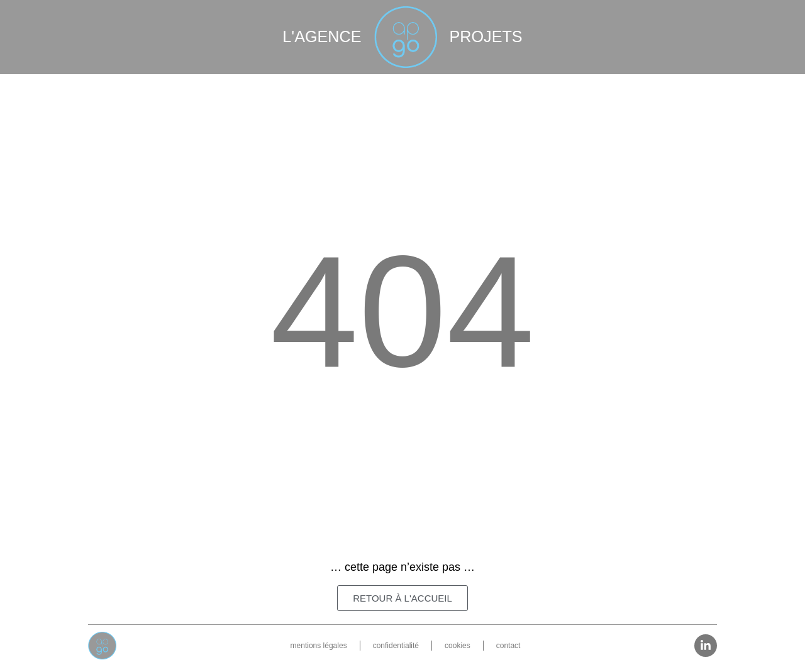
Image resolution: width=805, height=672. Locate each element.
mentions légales (319, 646)
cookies (458, 646)
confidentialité (396, 646)
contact (508, 646)
